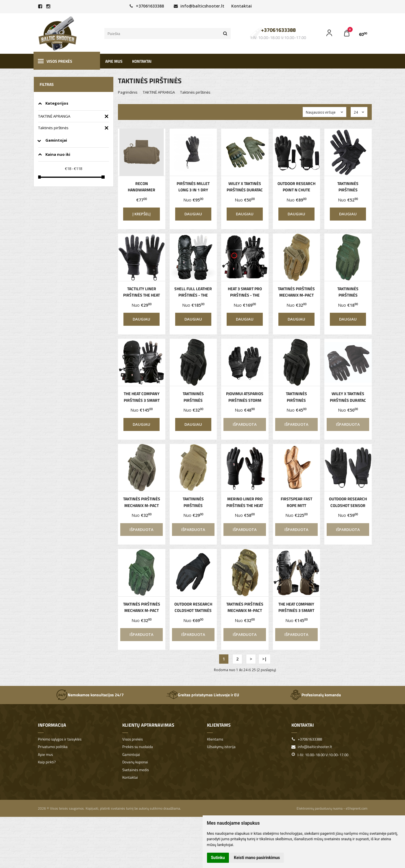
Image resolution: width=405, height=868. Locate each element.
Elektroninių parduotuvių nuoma (320, 808)
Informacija (52, 725)
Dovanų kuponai (135, 762)
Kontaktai (242, 6)
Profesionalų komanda (315, 695)
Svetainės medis (136, 770)
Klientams (219, 725)
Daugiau (193, 214)
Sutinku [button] (218, 858)
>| (265, 659)
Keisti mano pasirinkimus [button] (257, 858)
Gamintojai (131, 755)
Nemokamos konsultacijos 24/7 (90, 695)
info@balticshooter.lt (199, 6)
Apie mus (114, 61)
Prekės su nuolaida (138, 747)
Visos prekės (55, 61)
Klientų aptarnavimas (148, 725)
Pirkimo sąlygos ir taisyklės (60, 739)
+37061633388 (147, 6)
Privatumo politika (53, 747)
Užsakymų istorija (221, 747)
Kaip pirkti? (47, 762)
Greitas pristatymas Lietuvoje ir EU (203, 695)
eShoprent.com (357, 808)
